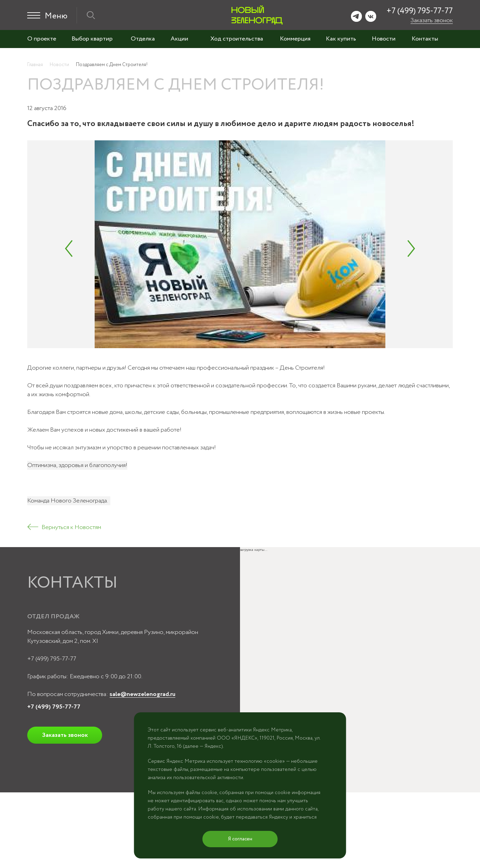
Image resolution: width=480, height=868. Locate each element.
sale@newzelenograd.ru (142, 694)
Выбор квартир (92, 39)
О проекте (42, 39)
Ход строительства (237, 39)
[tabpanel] (240, 244)
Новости (384, 39)
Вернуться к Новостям (71, 527)
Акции (179, 39)
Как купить (341, 39)
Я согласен (240, 839)
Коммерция (295, 39)
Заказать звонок (432, 20)
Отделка (143, 39)
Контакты (425, 39)
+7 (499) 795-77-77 (420, 11)
